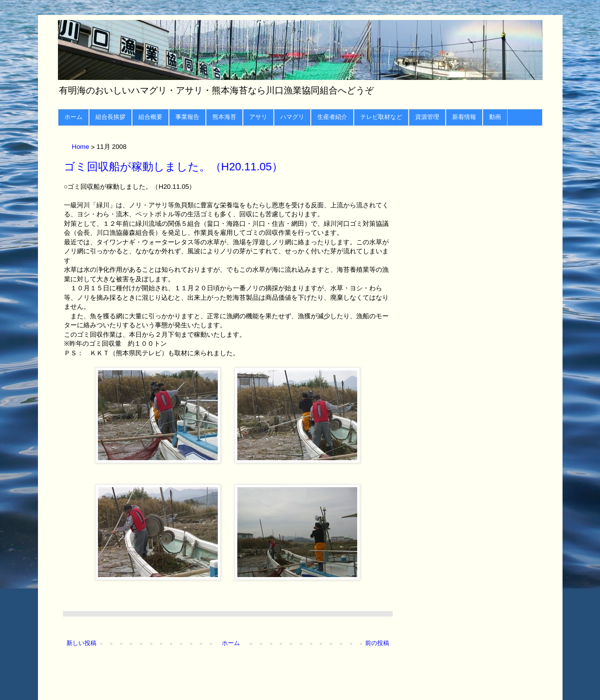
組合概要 (150, 117)
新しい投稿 (81, 643)
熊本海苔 (224, 117)
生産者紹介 (332, 117)
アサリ (258, 117)
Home (81, 147)
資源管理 (427, 117)
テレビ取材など (381, 117)
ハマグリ (292, 117)
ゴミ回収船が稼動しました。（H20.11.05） (174, 167)
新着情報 (464, 117)
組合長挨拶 (110, 117)
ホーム (73, 117)
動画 (495, 117)
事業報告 (187, 117)
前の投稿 (377, 643)
